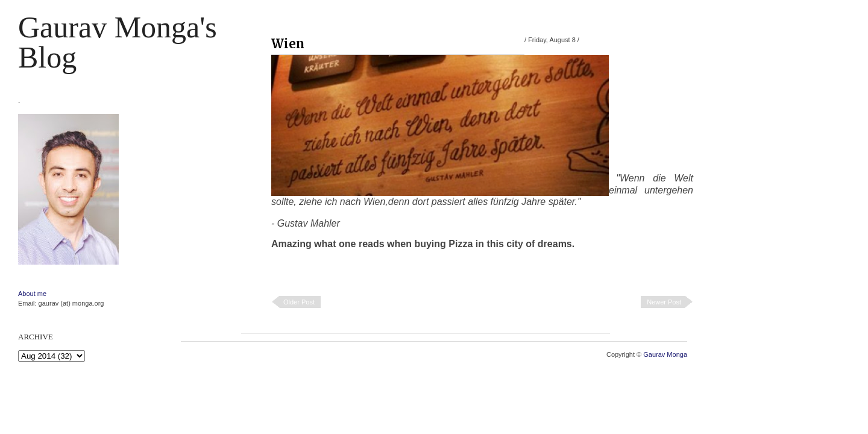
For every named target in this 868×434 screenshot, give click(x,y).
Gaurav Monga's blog (118, 42)
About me (32, 294)
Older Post (299, 302)
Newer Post (664, 302)
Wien (288, 44)
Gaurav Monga (665, 354)
